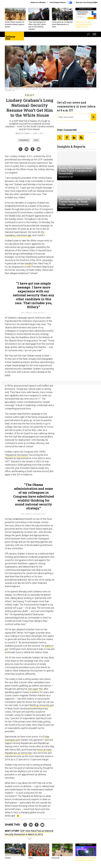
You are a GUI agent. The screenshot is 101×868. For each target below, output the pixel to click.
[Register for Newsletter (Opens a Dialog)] (93, 117)
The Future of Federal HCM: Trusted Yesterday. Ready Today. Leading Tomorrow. (75, 202)
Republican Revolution (17, 455)
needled (29, 263)
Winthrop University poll (42, 705)
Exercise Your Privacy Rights (87, 2)
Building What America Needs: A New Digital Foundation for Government (76, 171)
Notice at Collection (38, 2)
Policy (30, 95)
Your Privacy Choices (61, 3)
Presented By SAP (66, 177)
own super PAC (35, 689)
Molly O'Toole (23, 133)
